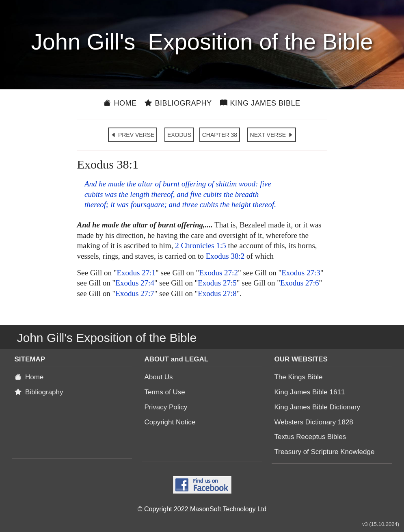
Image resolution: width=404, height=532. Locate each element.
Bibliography (178, 103)
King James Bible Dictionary (317, 407)
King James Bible (260, 103)
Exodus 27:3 (301, 273)
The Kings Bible (298, 377)
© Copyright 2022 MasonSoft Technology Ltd (202, 509)
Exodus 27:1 (136, 273)
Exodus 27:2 (218, 273)
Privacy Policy (166, 407)
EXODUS (179, 135)
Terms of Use (164, 392)
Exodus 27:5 (217, 283)
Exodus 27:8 (217, 293)
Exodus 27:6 (300, 283)
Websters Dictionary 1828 (313, 422)
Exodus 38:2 (225, 256)
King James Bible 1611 (309, 392)
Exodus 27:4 (135, 283)
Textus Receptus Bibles (310, 437)
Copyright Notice (170, 422)
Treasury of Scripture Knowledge (324, 452)
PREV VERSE (133, 135)
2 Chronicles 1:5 (201, 245)
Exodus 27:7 (135, 293)
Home (120, 103)
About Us (158, 377)
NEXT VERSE (272, 135)
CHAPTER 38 (220, 135)
